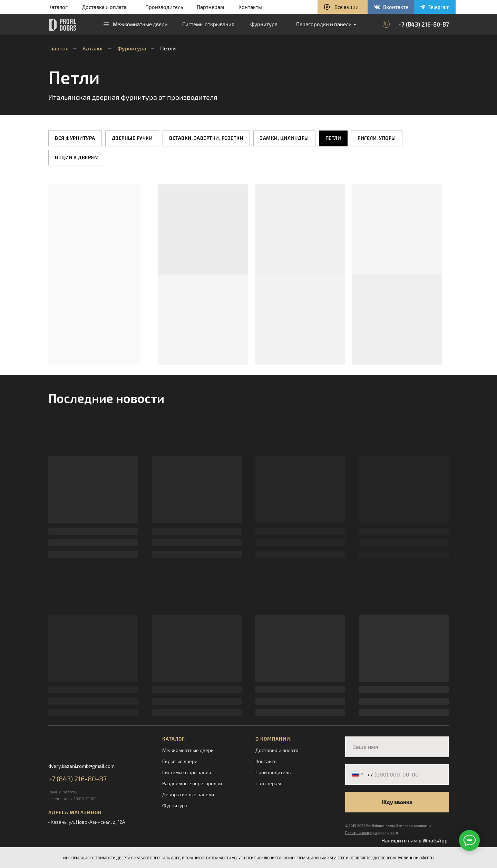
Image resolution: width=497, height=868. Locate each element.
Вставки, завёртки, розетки (206, 138)
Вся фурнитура (75, 138)
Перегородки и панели (324, 24)
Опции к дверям (77, 157)
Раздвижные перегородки (192, 783)
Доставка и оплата (104, 7)
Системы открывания (208, 24)
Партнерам (210, 7)
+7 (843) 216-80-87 (424, 24)
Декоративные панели (188, 794)
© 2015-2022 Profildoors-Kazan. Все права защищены (388, 826)
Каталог (58, 7)
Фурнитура (264, 24)
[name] (397, 747)
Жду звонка (397, 802)
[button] (343, 7)
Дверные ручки (132, 138)
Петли (333, 138)
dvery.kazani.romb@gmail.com (81, 766)
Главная (59, 48)
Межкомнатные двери (140, 24)
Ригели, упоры (377, 138)
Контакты (250, 7)
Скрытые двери (180, 761)
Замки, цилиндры (284, 138)
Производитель (164, 7)
